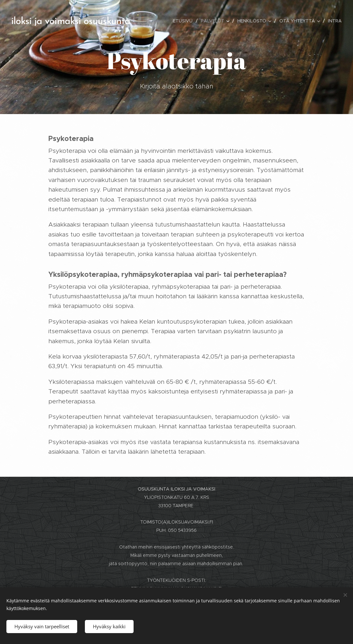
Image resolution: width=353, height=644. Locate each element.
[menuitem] (185, 21)
